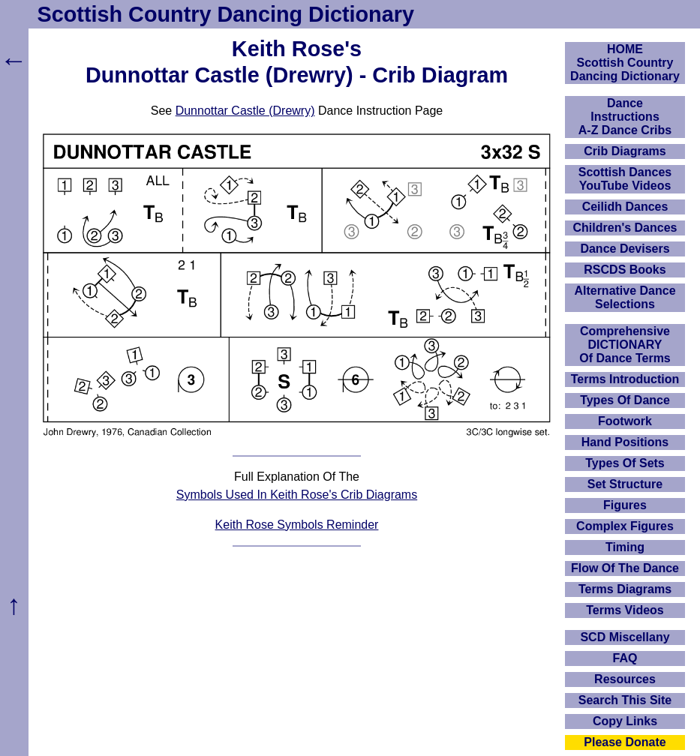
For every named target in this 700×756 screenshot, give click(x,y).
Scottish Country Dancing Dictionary (226, 14)
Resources (625, 679)
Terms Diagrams (625, 589)
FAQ (625, 658)
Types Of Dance (625, 400)
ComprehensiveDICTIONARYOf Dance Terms (625, 345)
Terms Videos (625, 610)
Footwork (625, 421)
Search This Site (625, 700)
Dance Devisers (625, 249)
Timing (625, 547)
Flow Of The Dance (625, 568)
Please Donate (625, 742)
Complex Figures (625, 526)
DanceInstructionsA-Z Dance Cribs (625, 117)
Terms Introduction (625, 379)
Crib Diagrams (625, 151)
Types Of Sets (625, 463)
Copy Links (625, 721)
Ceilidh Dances (625, 207)
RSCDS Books (625, 270)
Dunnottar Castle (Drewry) (245, 111)
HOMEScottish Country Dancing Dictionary (625, 63)
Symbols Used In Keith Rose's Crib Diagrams (297, 495)
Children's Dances (625, 228)
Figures (625, 505)
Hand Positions (625, 442)
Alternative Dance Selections (625, 297)
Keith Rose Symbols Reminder (297, 525)
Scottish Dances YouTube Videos (625, 179)
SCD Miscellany (625, 637)
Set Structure (625, 484)
